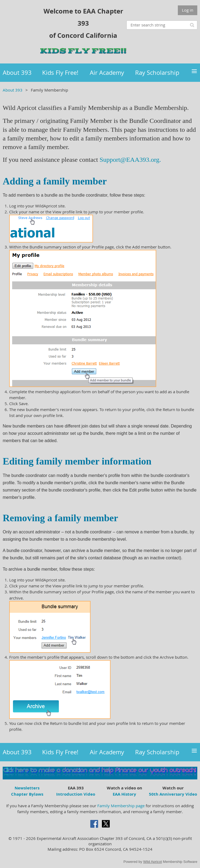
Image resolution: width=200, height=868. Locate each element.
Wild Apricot (153, 862)
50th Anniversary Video (173, 794)
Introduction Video (76, 794)
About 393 (13, 90)
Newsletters (27, 788)
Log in (188, 10)
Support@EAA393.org (130, 160)
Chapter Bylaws (27, 794)
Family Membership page (121, 806)
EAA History (124, 794)
